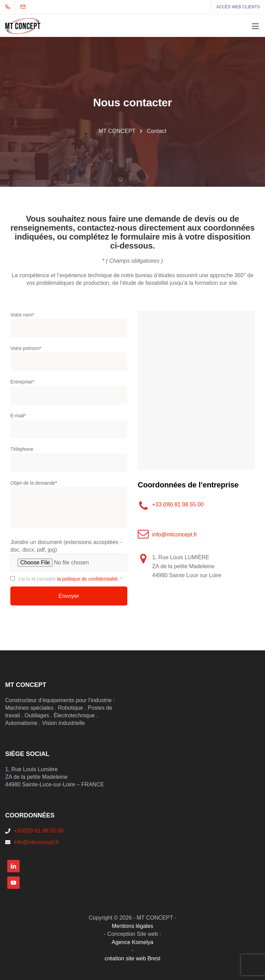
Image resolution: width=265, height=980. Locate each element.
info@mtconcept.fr (175, 535)
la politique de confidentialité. (88, 579)
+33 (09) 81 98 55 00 (178, 504)
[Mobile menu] (255, 26)
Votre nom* (69, 327)
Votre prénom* (69, 360)
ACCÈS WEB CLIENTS (238, 7)
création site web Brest (132, 958)
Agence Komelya (133, 942)
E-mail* (69, 427)
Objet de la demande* (69, 507)
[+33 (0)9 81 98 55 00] (9, 7)
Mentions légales (132, 926)
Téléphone (69, 461)
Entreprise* (69, 394)
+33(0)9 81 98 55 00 (39, 831)
